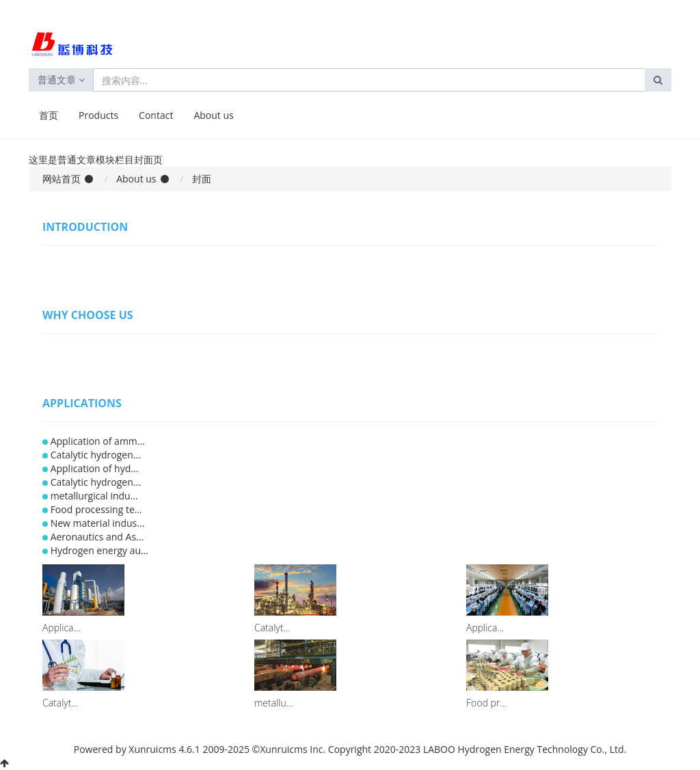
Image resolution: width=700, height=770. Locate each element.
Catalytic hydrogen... (96, 455)
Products (98, 115)
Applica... (61, 628)
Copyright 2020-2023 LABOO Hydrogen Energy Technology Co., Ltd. (477, 749)
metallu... (274, 703)
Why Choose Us (88, 315)
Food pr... (486, 703)
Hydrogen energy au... (99, 550)
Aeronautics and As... (97, 537)
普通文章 (61, 80)
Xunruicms (152, 749)
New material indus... (98, 523)
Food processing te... (96, 509)
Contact (156, 115)
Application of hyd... (95, 468)
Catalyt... (272, 628)
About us (213, 115)
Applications (82, 403)
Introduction (85, 227)
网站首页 (62, 179)
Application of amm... (98, 441)
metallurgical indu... (94, 496)
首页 (49, 115)
